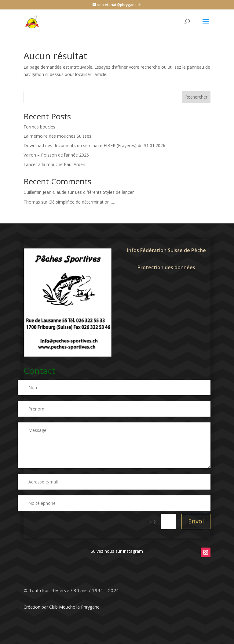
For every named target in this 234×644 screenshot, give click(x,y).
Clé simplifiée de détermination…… (82, 202)
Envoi (196, 521)
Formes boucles (39, 127)
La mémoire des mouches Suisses (57, 136)
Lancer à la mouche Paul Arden (54, 164)
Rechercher (196, 97)
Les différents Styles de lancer (104, 192)
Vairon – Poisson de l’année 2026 (56, 155)
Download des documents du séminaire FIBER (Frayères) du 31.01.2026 (94, 145)
